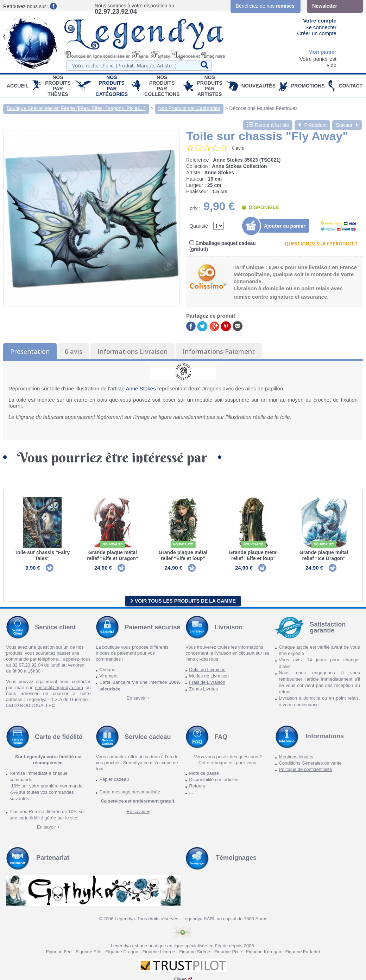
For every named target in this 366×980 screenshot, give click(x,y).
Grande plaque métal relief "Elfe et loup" (183, 555)
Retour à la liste (268, 125)
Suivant (347, 125)
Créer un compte (317, 33)
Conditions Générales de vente (310, 763)
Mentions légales (296, 757)
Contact (351, 86)
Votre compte (320, 21)
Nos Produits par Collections (162, 86)
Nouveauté (113, 544)
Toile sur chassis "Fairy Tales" (42, 555)
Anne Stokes (141, 388)
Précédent (312, 125)
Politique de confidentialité (305, 770)
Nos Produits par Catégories (112, 86)
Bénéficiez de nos (265, 6)
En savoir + (138, 698)
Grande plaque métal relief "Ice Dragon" (324, 555)
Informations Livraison (132, 351)
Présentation (30, 351)
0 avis (74, 351)
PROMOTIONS (308, 86)
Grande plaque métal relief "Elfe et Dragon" (113, 555)
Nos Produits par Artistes (209, 86)
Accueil (18, 86)
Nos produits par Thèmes (58, 86)
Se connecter (321, 27)
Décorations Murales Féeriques (263, 108)
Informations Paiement (219, 351)
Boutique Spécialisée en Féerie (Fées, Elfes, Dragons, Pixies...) (76, 108)
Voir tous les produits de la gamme (183, 601)
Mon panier (322, 52)
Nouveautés (258, 86)
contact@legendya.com (59, 688)
